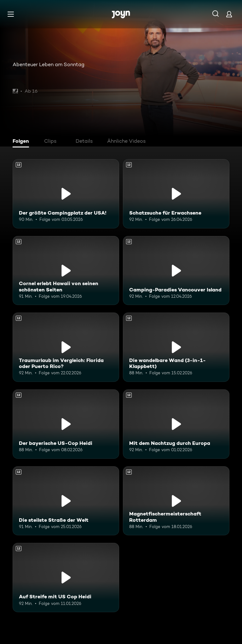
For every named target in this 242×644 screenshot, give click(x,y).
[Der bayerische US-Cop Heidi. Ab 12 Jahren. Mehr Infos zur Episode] (66, 424)
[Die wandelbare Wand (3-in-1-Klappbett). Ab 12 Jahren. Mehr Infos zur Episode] (176, 347)
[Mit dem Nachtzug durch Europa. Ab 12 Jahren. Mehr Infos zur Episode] (176, 424)
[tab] (22, 142)
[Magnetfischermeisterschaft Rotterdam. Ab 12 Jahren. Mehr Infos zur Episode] (176, 501)
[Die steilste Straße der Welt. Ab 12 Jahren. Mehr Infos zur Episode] (66, 501)
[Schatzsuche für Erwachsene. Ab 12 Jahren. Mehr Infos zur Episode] (176, 194)
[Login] (229, 14)
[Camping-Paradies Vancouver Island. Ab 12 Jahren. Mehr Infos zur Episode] (176, 271)
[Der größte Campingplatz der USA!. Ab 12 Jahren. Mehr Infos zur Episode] (66, 194)
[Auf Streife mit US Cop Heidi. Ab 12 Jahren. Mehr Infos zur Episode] (66, 578)
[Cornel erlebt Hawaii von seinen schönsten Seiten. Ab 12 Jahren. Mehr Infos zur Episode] (66, 271)
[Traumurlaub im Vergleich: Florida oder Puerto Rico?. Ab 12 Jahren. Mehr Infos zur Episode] (66, 347)
